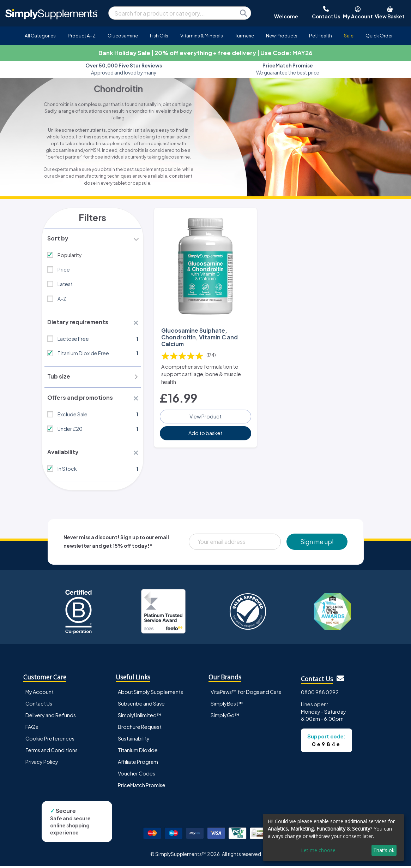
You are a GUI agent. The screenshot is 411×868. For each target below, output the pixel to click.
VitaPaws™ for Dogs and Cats (246, 693)
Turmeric (244, 35)
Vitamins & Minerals (202, 35)
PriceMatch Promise (142, 786)
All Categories (40, 35)
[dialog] (333, 837)
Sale (349, 35)
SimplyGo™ (225, 717)
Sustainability (134, 740)
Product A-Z (82, 35)
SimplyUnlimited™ (140, 717)
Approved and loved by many (124, 69)
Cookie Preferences (50, 740)
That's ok (384, 850)
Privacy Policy (42, 763)
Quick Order (379, 35)
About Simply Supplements (150, 693)
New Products (282, 35)
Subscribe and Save (141, 705)
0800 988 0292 (320, 694)
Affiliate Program (138, 763)
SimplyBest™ (227, 705)
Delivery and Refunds (51, 717)
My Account (40, 693)
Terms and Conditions (52, 751)
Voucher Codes (137, 775)
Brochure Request (140, 728)
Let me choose (318, 850)
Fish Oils (159, 35)
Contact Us (39, 705)
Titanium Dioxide (138, 751)
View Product (205, 416)
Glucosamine (123, 35)
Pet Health (321, 35)
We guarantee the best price (288, 69)
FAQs (32, 728)
